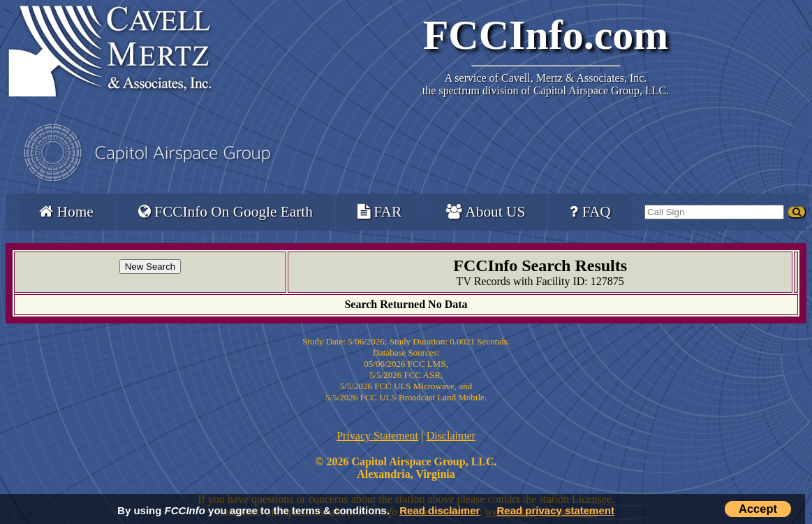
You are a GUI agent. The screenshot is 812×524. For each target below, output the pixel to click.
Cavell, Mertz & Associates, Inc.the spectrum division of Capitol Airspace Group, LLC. (546, 84)
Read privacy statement (556, 510)
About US (486, 212)
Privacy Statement (377, 436)
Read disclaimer (440, 510)
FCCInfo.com (546, 35)
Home (66, 212)
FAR (379, 212)
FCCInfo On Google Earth (226, 212)
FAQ (590, 212)
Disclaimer (451, 436)
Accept (758, 509)
